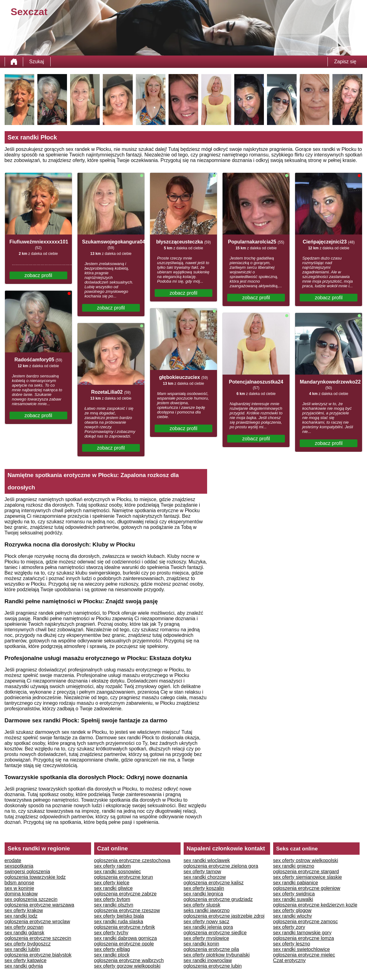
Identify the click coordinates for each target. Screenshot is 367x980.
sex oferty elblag (112, 949)
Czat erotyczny (290, 960)
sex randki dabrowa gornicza (126, 938)
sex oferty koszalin (204, 888)
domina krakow (21, 894)
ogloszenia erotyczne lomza (304, 938)
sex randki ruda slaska (119, 922)
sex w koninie (19, 888)
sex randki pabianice (296, 883)
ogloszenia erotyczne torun (124, 877)
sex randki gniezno (294, 866)
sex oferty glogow (292, 910)
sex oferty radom (113, 866)
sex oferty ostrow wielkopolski (306, 860)
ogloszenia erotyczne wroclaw (38, 922)
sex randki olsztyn (114, 905)
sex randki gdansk (25, 933)
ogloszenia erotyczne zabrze (125, 894)
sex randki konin (202, 944)
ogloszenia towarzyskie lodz (35, 877)
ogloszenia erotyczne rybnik (125, 927)
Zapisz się (345, 62)
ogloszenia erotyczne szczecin (38, 938)
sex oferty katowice (26, 960)
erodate (13, 860)
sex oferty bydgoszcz (28, 944)
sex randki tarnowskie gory (302, 933)
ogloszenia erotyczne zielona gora (221, 866)
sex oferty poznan (24, 927)
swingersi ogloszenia (27, 872)
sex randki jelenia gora (208, 927)
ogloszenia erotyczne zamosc (306, 922)
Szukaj (37, 62)
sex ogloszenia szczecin (31, 899)
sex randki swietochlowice (302, 949)
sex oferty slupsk (202, 905)
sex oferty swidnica (294, 894)
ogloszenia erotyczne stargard (306, 872)
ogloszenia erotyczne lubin (213, 966)
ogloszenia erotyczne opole (124, 944)
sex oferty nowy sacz (207, 922)
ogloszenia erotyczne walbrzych (129, 960)
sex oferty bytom (112, 899)
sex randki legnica (203, 894)
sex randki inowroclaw (208, 960)
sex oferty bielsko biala (119, 916)
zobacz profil (38, 275)
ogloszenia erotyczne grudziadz (218, 899)
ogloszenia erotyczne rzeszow (127, 910)
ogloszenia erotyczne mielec (304, 955)
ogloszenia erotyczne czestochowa (132, 860)
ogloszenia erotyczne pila (211, 949)
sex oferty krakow (24, 910)
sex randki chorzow (205, 877)
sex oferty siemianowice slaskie (308, 877)
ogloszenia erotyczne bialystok (38, 955)
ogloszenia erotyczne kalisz (214, 883)
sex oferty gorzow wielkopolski (127, 966)
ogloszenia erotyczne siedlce (215, 933)
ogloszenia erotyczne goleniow (307, 888)
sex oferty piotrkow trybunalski (217, 955)
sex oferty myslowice (206, 938)
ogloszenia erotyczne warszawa (40, 905)
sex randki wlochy (293, 916)
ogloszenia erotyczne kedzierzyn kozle (315, 905)
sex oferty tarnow (202, 872)
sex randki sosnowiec (118, 872)
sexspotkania (19, 866)
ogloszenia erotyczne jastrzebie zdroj (224, 916)
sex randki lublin (22, 949)
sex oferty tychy (111, 933)
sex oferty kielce (112, 883)
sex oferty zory (289, 927)
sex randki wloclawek (207, 860)
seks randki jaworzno (207, 910)
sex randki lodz (21, 916)
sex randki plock (112, 955)
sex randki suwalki (293, 899)
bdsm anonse (19, 883)
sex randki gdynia (24, 966)
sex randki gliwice (113, 888)
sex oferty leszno (292, 944)
